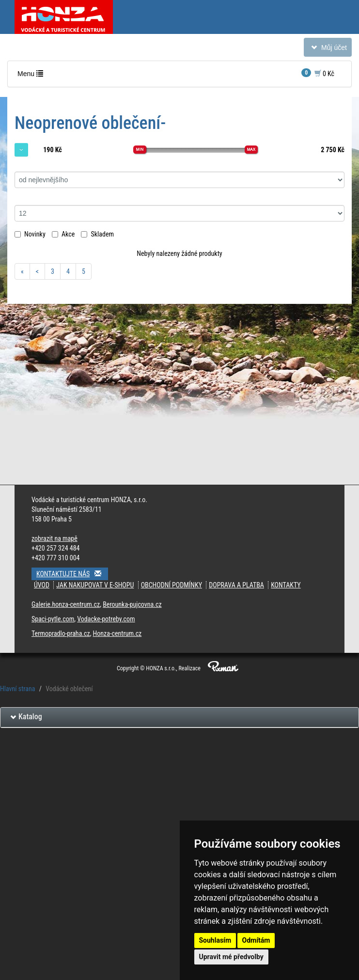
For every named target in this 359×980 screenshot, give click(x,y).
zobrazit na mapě (55, 538)
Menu (32, 76)
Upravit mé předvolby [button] (231, 957)
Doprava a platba (236, 585)
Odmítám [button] (256, 940)
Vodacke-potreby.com (106, 619)
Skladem (97, 234)
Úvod (42, 585)
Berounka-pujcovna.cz (132, 604)
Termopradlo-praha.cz (61, 633)
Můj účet (328, 49)
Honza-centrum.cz (117, 633)
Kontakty (286, 585)
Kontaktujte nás (72, 574)
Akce (63, 234)
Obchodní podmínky (172, 585)
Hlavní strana (18, 689)
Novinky (30, 234)
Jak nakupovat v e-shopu (95, 585)
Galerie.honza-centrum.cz (66, 604)
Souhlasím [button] (215, 940)
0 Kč (318, 73)
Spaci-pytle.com (53, 619)
